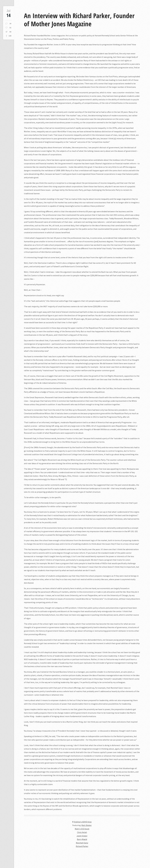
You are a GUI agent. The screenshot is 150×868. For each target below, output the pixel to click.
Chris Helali (82, 832)
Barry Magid (82, 839)
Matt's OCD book (82, 829)
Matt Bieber (87, 825)
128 (10, 36)
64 (10, 32)
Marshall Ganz (82, 843)
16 (10, 24)
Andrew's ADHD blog (83, 822)
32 (10, 28)
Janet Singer (82, 836)
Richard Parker (82, 846)
